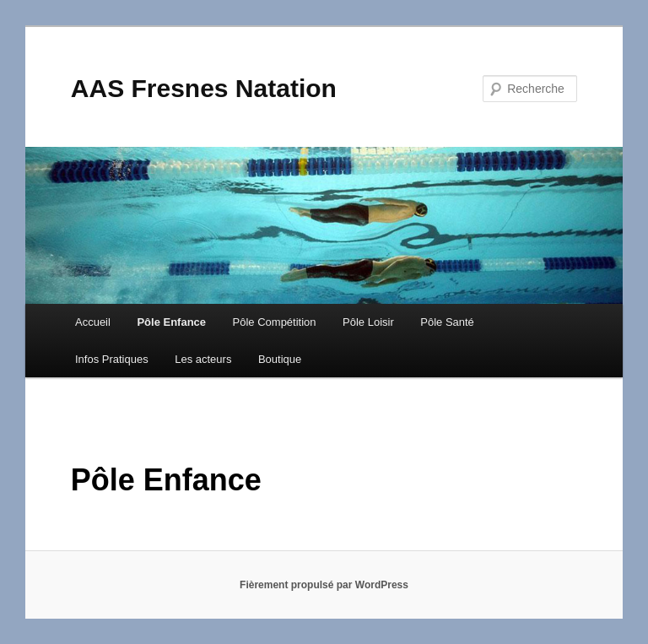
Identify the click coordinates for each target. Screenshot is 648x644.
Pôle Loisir (368, 322)
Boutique (280, 359)
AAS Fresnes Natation (204, 88)
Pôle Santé (447, 322)
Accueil (93, 322)
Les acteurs (203, 359)
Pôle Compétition (275, 322)
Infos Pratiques (112, 359)
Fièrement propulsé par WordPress (324, 585)
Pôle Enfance (171, 322)
